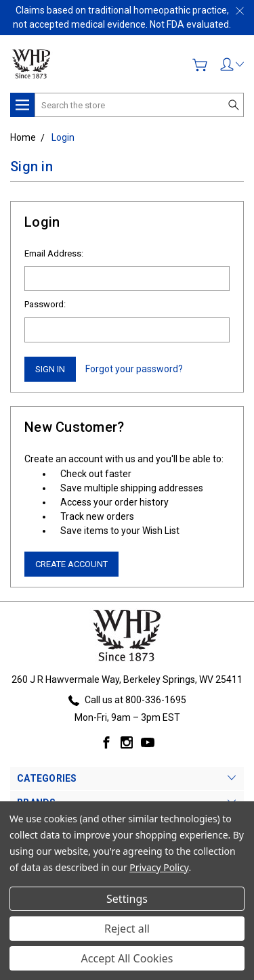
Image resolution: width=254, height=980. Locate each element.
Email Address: (54, 253)
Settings (127, 899)
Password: (45, 304)
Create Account (71, 564)
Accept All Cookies (127, 958)
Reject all (127, 929)
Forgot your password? (134, 369)
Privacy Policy (159, 867)
